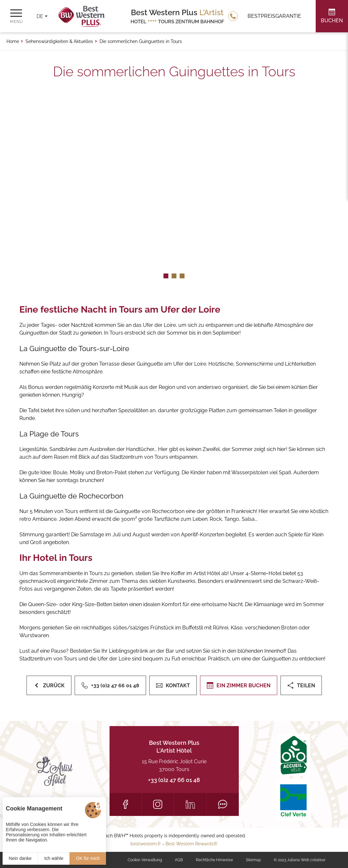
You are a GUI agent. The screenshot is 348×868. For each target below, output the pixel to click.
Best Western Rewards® (191, 844)
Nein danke (20, 858)
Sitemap (253, 860)
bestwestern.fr (146, 844)
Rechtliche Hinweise (214, 860)
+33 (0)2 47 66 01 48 (174, 780)
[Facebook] (126, 804)
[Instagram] (158, 804)
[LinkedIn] (190, 804)
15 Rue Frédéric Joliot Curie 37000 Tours (174, 765)
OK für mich (88, 858)
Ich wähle (54, 858)
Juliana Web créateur (306, 860)
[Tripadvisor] (222, 804)
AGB (179, 860)
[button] (166, 276)
